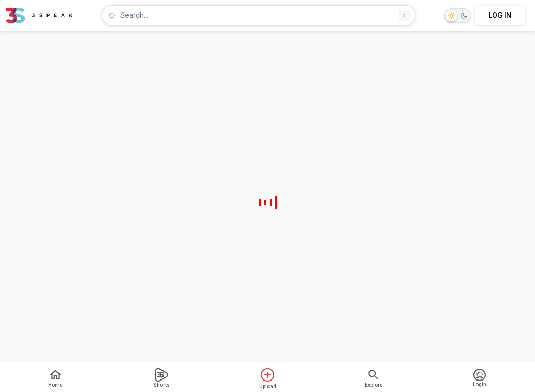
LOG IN (500, 15)
